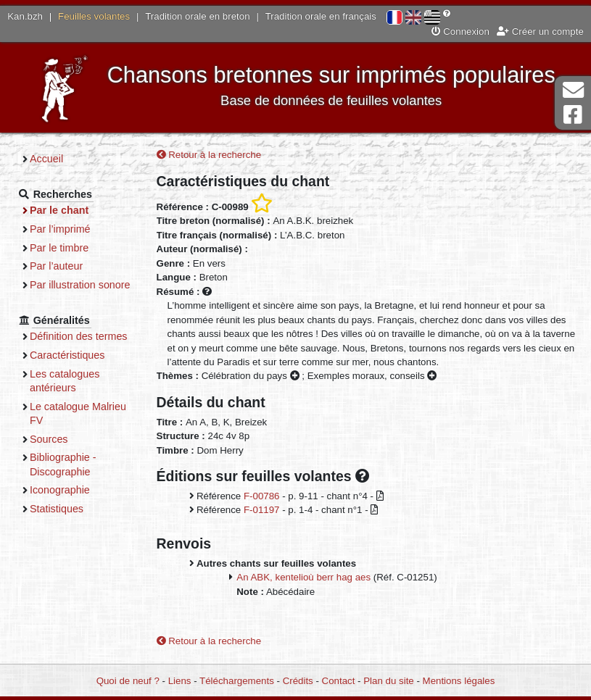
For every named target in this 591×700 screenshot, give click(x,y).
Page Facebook (573, 115)
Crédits (298, 681)
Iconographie (60, 490)
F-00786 (262, 496)
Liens (180, 681)
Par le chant (59, 210)
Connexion (460, 32)
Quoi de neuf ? (128, 681)
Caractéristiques (67, 355)
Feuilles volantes (94, 16)
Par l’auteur (56, 266)
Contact (339, 681)
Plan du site (388, 681)
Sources (49, 439)
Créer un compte (540, 32)
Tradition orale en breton (197, 16)
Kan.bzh (25, 16)
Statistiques (57, 509)
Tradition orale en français (321, 16)
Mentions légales (459, 681)
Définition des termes (79, 336)
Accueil (46, 159)
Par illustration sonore (80, 285)
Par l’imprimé (60, 229)
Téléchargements (237, 681)
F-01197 (262, 510)
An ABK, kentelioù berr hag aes (303, 577)
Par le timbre (59, 248)
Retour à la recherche (209, 155)
